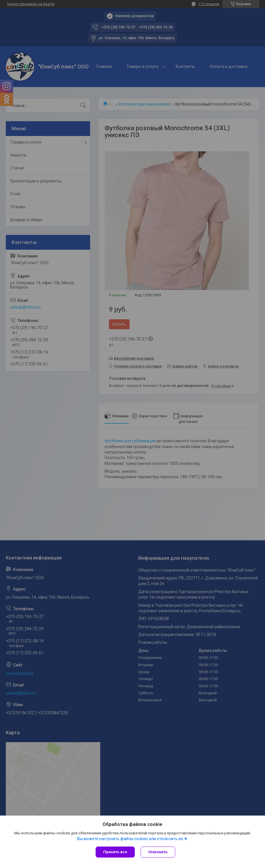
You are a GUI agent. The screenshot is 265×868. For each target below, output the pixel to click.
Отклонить (158, 852)
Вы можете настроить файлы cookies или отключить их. (131, 839)
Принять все (115, 852)
